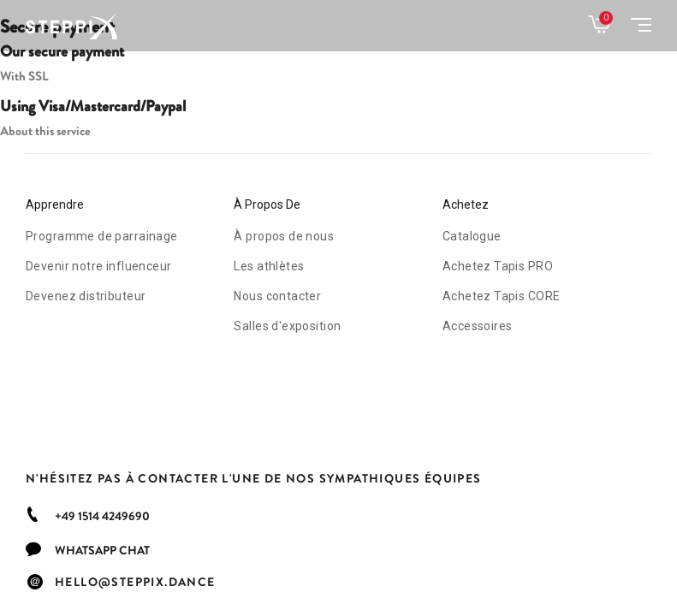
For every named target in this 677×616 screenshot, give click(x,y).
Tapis (498, 266)
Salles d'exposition (287, 326)
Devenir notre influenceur (99, 266)
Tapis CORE (502, 296)
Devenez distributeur (86, 296)
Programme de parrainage (102, 236)
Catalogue (472, 236)
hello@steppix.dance (135, 582)
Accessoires (478, 326)
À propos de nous (284, 236)
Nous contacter (277, 296)
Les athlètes (269, 266)
